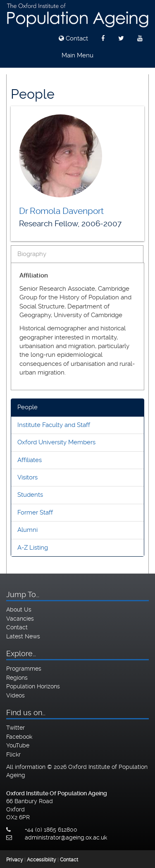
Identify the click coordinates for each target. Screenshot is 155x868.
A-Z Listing (33, 548)
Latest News (23, 636)
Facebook (19, 737)
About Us (19, 609)
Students (30, 495)
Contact (73, 38)
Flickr (13, 754)
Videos (15, 695)
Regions (17, 678)
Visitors (27, 477)
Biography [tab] (32, 254)
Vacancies (20, 619)
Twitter (15, 728)
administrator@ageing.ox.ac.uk (66, 837)
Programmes (24, 669)
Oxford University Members (56, 442)
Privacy (15, 860)
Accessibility (42, 860)
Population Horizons (33, 686)
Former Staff (35, 512)
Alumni (27, 530)
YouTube (18, 745)
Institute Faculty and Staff (54, 425)
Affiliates (30, 460)
